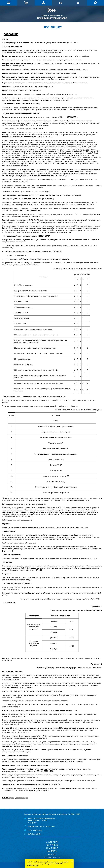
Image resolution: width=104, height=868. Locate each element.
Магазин (52, 854)
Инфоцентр (52, 848)
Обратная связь (34, 834)
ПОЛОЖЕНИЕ (11, 34)
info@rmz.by (37, 830)
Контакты (52, 851)
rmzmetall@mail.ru (27, 593)
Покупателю (52, 845)
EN (61, 3)
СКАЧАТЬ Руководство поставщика (15, 798)
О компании (52, 842)
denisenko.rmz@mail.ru (29, 599)
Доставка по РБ (52, 857)
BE (78, 3)
